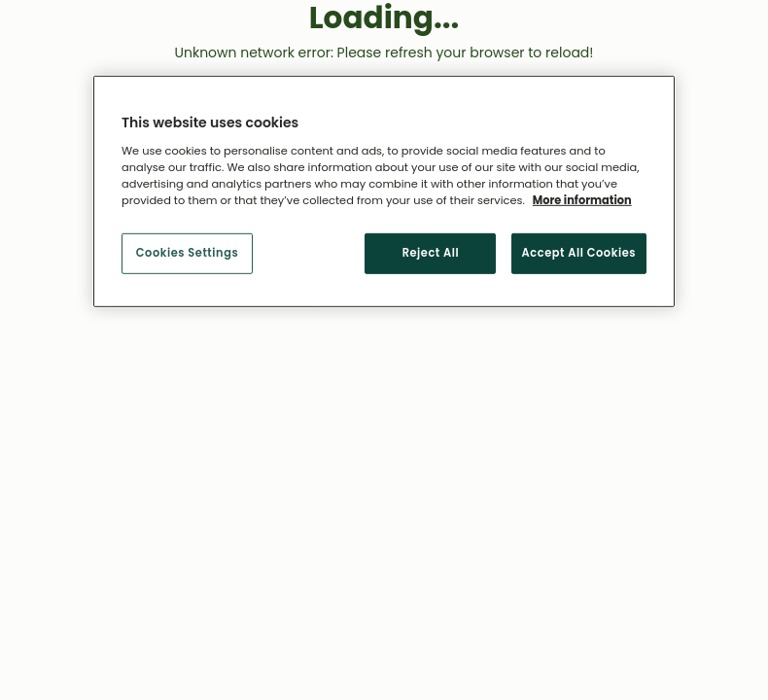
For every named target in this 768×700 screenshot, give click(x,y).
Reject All (431, 253)
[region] (384, 192)
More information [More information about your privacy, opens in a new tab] (582, 200)
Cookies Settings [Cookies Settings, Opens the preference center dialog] (187, 253)
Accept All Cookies (579, 253)
